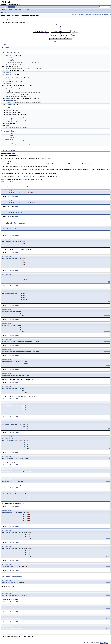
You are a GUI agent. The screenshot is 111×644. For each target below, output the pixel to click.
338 (11, 270)
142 (11, 433)
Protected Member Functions (90, 14)
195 (11, 335)
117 (10, 182)
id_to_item (13, 143)
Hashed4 (14, 116)
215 (11, 602)
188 (11, 612)
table (11, 134)
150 (11, 465)
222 (11, 197)
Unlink (7, 124)
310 (11, 252)
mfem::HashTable (6, 193)
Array (3, 143)
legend (56, 41)
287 (11, 399)
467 (11, 526)
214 (11, 589)
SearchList (8, 118)
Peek (7, 67)
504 (11, 475)
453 (11, 506)
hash (7, 110)
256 (11, 217)
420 (11, 570)
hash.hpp (10, 20)
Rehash (8, 126)
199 (11, 345)
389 (11, 488)
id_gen (12, 139)
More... (29, 49)
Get (7, 61)
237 (11, 207)
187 (11, 632)
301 (11, 369)
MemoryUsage (9, 101)
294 (11, 417)
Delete (7, 91)
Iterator (7, 47)
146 (11, 452)
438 (11, 235)
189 (11, 622)
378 (11, 560)
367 (11, 542)
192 (11, 319)
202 (11, 355)
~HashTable (9, 59)
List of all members (107, 14)
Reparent (8, 95)
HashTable (7, 12)
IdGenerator (6, 139)
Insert (7, 122)
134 (11, 286)
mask (11, 135)
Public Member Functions (79, 14)
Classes (73, 14)
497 (11, 382)
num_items (13, 137)
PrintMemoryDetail (10, 104)
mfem (2, 12)
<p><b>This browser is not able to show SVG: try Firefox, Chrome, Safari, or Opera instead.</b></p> (56, 32)
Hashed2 (14, 114)
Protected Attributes (99, 14)
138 (11, 305)
